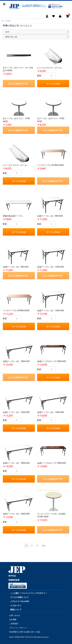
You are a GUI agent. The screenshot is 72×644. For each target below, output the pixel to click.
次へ (44, 546)
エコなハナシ (16, 605)
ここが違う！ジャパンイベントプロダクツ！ (29, 593)
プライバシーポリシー (18, 628)
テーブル (8, 21)
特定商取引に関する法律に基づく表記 (25, 632)
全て (3, 21)
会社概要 (13, 620)
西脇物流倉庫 (14, 580)
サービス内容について (20, 597)
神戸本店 (12, 576)
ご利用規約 (14, 624)
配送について (16, 610)
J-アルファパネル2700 (20, 601)
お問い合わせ (15, 615)
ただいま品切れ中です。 (19, 84)
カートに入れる (53, 84)
